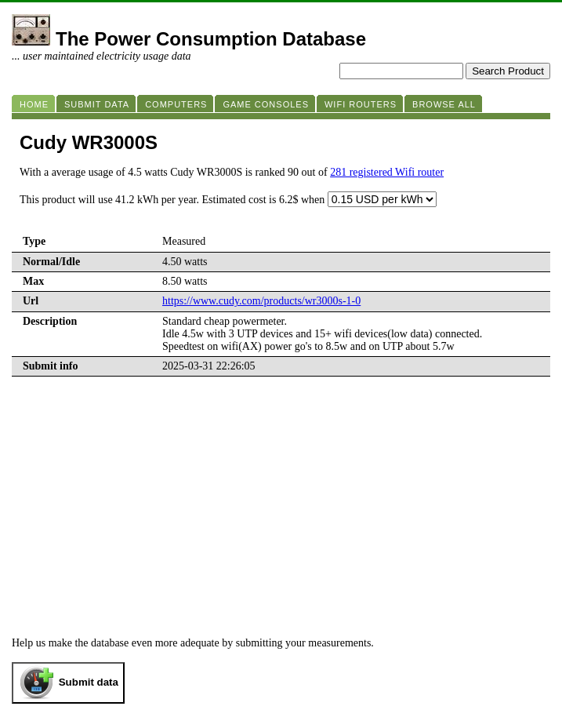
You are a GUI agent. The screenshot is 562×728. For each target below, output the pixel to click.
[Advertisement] (281, 519)
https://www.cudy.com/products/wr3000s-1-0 (261, 301)
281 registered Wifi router (387, 172)
